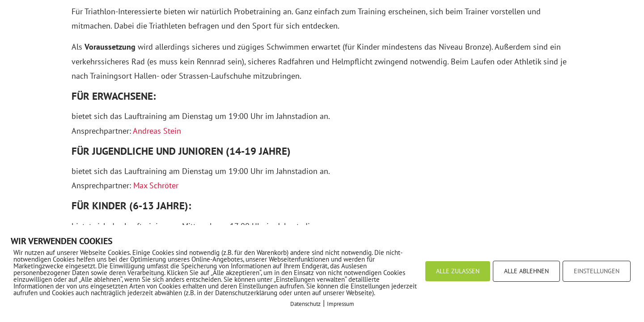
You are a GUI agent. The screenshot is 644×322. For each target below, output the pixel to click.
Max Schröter (156, 185)
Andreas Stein (157, 131)
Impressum (341, 304)
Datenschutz (305, 304)
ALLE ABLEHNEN (526, 271)
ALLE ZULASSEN (458, 271)
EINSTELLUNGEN (597, 271)
